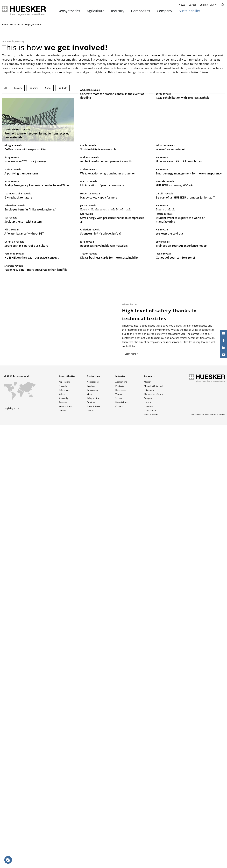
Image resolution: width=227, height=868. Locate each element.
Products (62, 88)
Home (5, 24)
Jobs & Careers (151, 857)
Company (164, 11)
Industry (118, 11)
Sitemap (221, 857)
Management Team (153, 837)
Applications (65, 825)
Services (63, 845)
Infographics (93, 841)
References (64, 833)
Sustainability (189, 11)
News (182, 5)
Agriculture (96, 11)
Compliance (150, 841)
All (6, 88)
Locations (148, 849)
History (147, 845)
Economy (34, 88)
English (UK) (207, 5)
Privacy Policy (197, 857)
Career (192, 5)
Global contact (151, 853)
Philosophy (149, 833)
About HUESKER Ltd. (153, 829)
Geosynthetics (69, 11)
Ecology (18, 88)
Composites (141, 11)
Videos (62, 837)
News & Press (65, 849)
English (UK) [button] (10, 851)
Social (48, 88)
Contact (62, 853)
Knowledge (64, 841)
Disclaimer (210, 857)
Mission (148, 825)
